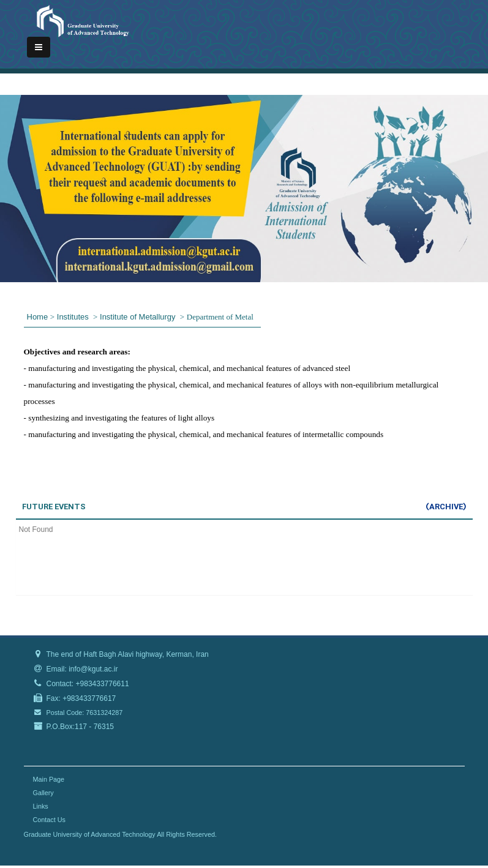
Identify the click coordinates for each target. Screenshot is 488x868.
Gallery (43, 793)
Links (41, 806)
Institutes (74, 317)
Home (38, 317)
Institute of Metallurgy (139, 317)
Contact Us (49, 820)
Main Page (49, 779)
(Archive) (446, 507)
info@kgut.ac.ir (93, 669)
